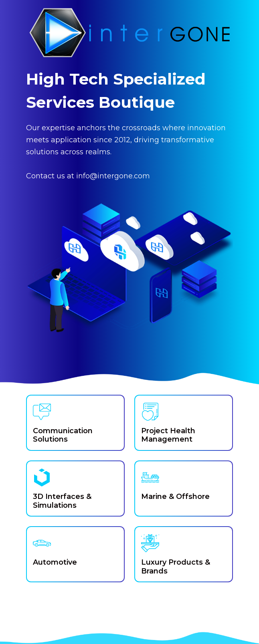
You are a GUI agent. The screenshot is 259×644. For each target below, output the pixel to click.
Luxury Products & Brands (176, 567)
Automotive (55, 562)
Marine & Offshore (175, 497)
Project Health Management (168, 435)
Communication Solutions (63, 435)
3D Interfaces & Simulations (62, 501)
